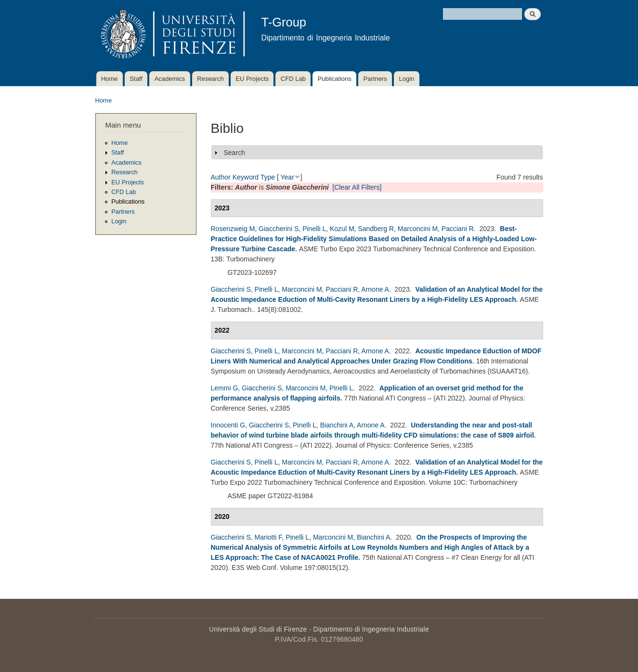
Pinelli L (314, 229)
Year (287, 177)
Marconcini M (418, 229)
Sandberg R (376, 229)
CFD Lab (293, 79)
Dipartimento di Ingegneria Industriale (371, 629)
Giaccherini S (279, 229)
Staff (136, 79)
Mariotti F (268, 537)
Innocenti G (228, 425)
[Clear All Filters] (357, 187)
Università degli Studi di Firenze (258, 629)
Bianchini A (337, 425)
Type (268, 177)
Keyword (246, 177)
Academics (170, 79)
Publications (335, 79)
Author (221, 177)
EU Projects (252, 79)
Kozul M (342, 229)
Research (210, 79)
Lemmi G (225, 388)
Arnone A (375, 289)
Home (110, 79)
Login (406, 79)
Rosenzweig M (233, 229)
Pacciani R (458, 229)
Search (234, 153)
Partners (375, 79)
